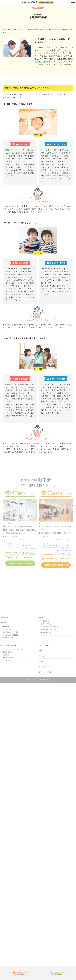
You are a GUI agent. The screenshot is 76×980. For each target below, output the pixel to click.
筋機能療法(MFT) (47, 634)
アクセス (42, 657)
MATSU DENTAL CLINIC (33, 681)
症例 (40, 652)
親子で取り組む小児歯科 (11, 633)
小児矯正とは (45, 622)
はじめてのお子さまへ (10, 630)
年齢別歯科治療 (8, 639)
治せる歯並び (7, 653)
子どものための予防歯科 (11, 636)
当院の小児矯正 (46, 625)
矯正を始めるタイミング (49, 631)
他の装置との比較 (9, 659)
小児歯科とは (7, 628)
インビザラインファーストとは (13, 650)
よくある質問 (7, 662)
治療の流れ (7, 656)
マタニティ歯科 (44, 647)
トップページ (5, 619)
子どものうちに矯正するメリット (52, 628)
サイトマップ (43, 668)
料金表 (41, 663)
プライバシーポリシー (46, 673)
